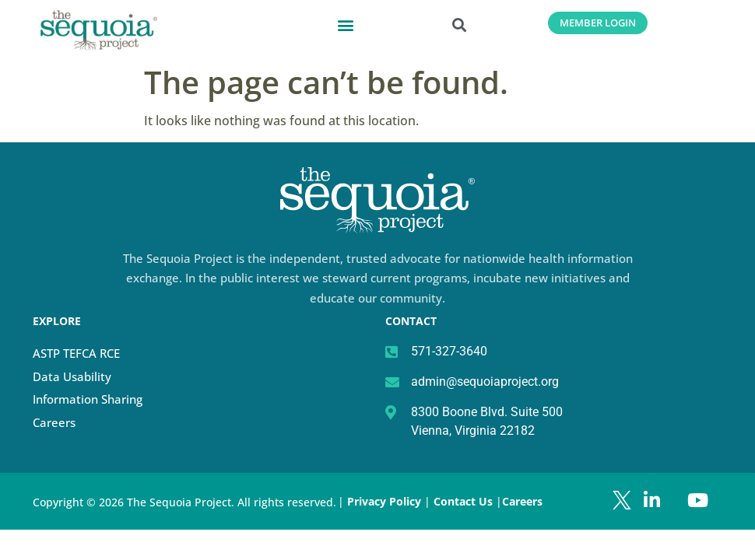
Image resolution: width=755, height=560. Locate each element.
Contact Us (465, 501)
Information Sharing (88, 399)
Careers (54, 422)
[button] (346, 24)
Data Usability (72, 376)
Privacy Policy (384, 501)
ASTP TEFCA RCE (76, 353)
